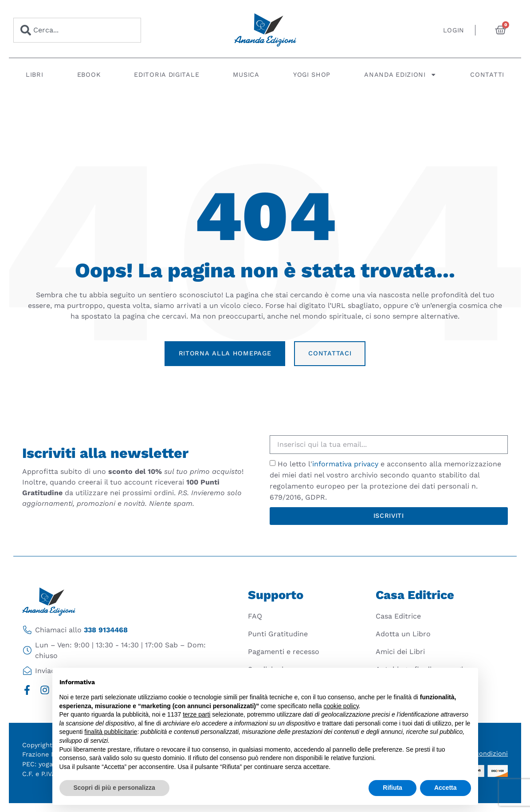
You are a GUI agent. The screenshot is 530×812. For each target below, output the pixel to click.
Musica (246, 75)
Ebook (89, 75)
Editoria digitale (167, 75)
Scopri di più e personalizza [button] (114, 788)
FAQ (255, 616)
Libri (35, 75)
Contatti (487, 75)
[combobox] (77, 30)
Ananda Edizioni (400, 75)
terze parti (196, 714)
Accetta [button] (446, 788)
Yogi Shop (312, 75)
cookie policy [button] (341, 706)
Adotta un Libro (403, 634)
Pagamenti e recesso (284, 652)
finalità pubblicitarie (111, 732)
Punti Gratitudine (278, 634)
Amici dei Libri (400, 652)
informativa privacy (345, 464)
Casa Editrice (398, 616)
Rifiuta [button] (393, 788)
